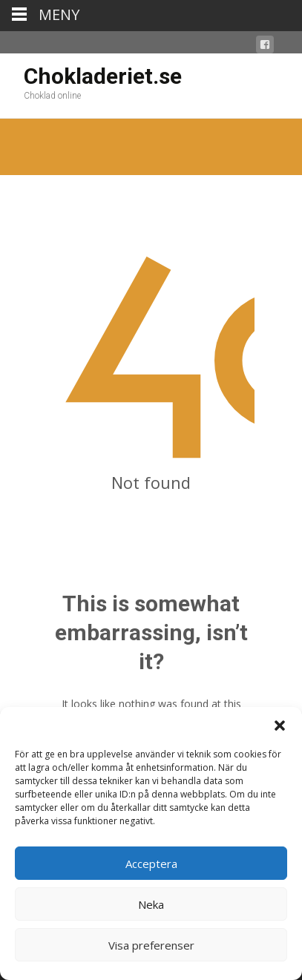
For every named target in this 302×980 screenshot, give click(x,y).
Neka (151, 904)
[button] (280, 726)
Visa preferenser (151, 945)
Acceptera (151, 864)
